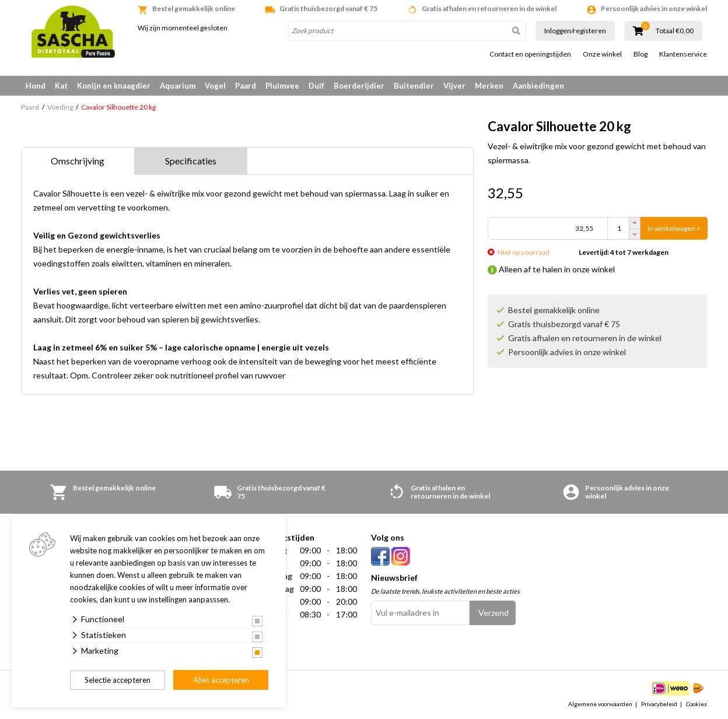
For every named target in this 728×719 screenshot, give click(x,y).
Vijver (454, 86)
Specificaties (191, 161)
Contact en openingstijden (530, 54)
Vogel (215, 86)
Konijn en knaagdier (114, 86)
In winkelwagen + (674, 228)
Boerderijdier (359, 86)
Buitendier (414, 86)
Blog (640, 54)
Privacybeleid (659, 704)
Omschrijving (78, 161)
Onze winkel (602, 54)
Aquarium (178, 86)
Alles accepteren (221, 680)
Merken (489, 86)
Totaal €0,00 (675, 31)
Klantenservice (683, 54)
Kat (61, 86)
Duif (316, 86)
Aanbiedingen (538, 86)
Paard (246, 86)
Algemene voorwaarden (600, 704)
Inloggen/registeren (575, 31)
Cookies (696, 704)
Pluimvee (282, 86)
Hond (36, 86)
